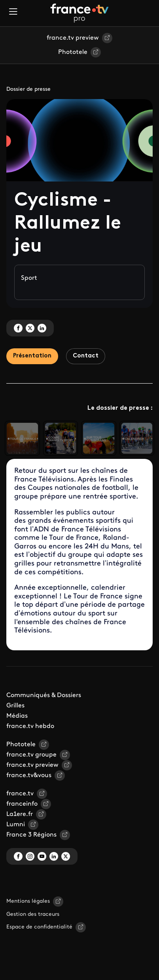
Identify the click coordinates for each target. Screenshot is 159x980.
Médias (17, 716)
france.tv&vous (29, 776)
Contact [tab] (86, 356)
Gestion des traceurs (33, 914)
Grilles (15, 706)
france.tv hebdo (30, 726)
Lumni (16, 825)
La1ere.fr (20, 814)
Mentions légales (28, 901)
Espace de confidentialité (39, 927)
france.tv (20, 794)
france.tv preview (73, 38)
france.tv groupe (31, 755)
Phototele (73, 52)
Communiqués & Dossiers (44, 695)
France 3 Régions (31, 835)
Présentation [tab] (32, 356)
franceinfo (22, 804)
